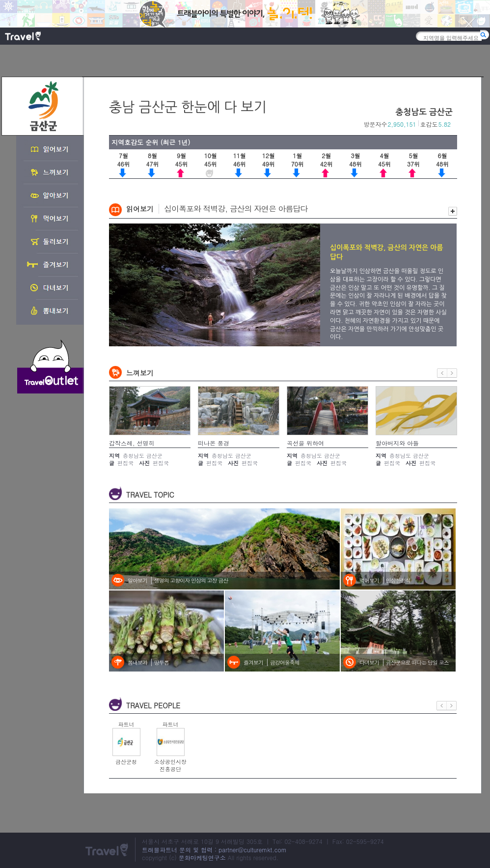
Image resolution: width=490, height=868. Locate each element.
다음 (452, 373)
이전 (442, 373)
